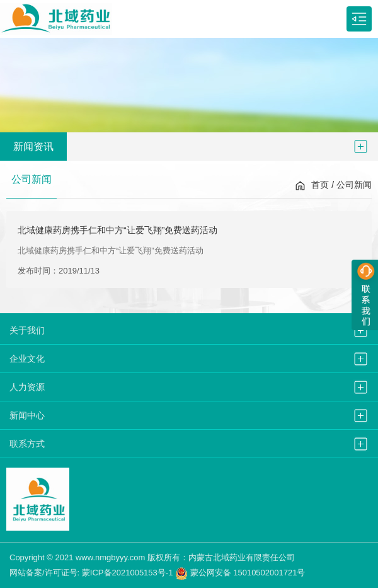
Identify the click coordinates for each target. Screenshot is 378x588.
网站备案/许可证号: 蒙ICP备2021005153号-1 (91, 573)
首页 (320, 185)
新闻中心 (27, 415)
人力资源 (27, 387)
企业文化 (27, 359)
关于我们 (27, 330)
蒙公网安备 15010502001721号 (240, 573)
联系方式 (27, 444)
